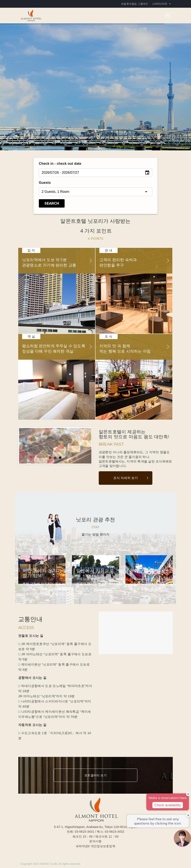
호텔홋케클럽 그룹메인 (135, 4)
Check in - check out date (60, 164)
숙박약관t (82, 846)
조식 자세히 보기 (126, 478)
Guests (45, 183)
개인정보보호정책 (103, 846)
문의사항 (95, 841)
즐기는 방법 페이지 (95, 534)
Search (52, 203)
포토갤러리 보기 (95, 775)
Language (162, 4)
